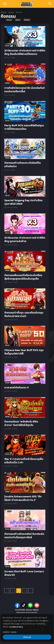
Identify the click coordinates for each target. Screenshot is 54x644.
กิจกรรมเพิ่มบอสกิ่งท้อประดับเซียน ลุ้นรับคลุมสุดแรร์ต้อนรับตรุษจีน (23, 277)
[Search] (50, 4)
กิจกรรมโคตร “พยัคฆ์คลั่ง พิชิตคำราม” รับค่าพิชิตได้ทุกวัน (21, 423)
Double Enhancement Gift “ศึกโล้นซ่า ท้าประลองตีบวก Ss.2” (23, 498)
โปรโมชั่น (27, 20)
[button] (5, 4)
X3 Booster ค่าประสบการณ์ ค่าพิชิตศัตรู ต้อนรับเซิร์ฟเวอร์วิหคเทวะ (25, 52)
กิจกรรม (7, 45)
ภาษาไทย (6, 632)
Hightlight (7, 83)
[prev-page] (7, 591)
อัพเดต (18, 20)
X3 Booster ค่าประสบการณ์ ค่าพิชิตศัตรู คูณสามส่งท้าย (25, 239)
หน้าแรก (4, 12)
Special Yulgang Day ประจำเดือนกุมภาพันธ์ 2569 (23, 202)
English (14, 632)
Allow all (27, 637)
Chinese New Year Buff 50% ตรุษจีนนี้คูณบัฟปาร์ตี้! (24, 352)
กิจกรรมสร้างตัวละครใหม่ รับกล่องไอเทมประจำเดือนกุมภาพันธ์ (24, 536)
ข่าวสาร (11, 12)
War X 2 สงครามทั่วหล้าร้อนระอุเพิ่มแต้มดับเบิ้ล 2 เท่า (24, 461)
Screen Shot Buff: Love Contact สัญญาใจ (24, 573)
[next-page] (31, 591)
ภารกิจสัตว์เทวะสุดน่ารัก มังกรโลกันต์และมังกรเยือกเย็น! (24, 90)
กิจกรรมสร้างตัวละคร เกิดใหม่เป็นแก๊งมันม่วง (23, 164)
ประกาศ (9, 20)
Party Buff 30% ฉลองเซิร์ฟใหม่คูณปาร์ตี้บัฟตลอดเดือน (24, 127)
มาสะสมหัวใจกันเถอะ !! (16, 387)
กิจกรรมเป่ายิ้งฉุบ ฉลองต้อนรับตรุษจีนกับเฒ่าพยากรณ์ (24, 314)
